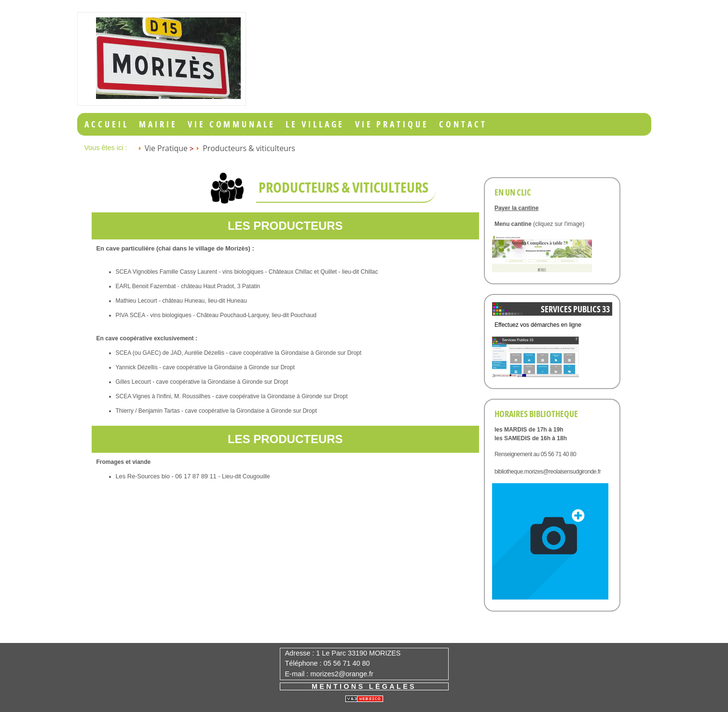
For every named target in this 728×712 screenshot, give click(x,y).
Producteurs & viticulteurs (249, 148)
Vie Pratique (392, 124)
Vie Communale (232, 124)
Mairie (158, 124)
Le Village (315, 124)
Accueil (106, 124)
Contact (463, 124)
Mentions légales (364, 686)
